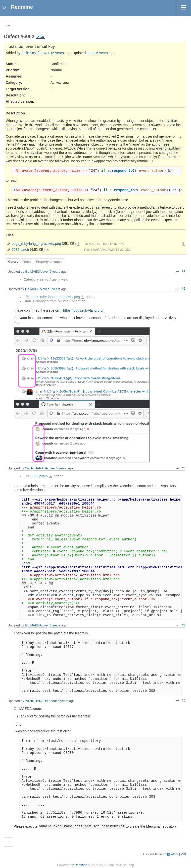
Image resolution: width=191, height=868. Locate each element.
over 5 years (51, 289)
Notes (27, 262)
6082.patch (20, 250)
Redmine (81, 865)
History (13, 262)
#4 (184, 625)
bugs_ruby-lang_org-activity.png (36, 244)
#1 (184, 271)
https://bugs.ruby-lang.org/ (83, 310)
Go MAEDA (33, 272)
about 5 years (97, 53)
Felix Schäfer (32, 53)
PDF (184, 854)
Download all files (183, 244)
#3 (184, 468)
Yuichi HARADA (36, 468)
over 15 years (53, 53)
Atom (174, 854)
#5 (184, 700)
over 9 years (51, 272)
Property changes (49, 262)
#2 (184, 289)
